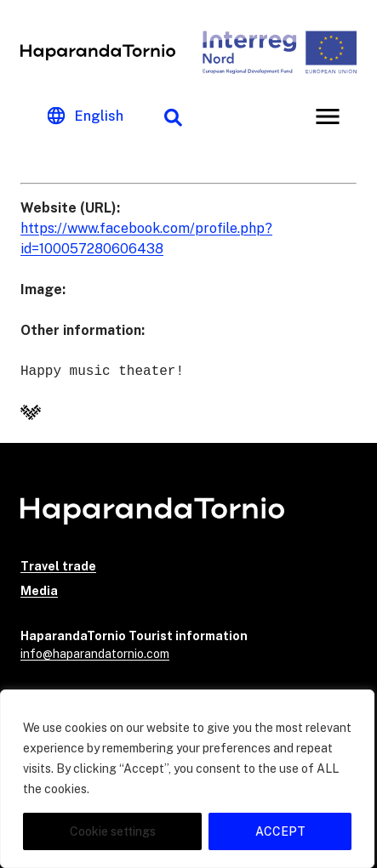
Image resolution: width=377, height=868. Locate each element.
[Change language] (86, 116)
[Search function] (173, 116)
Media (39, 591)
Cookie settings (113, 831)
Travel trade (58, 566)
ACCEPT (280, 831)
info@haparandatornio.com (95, 654)
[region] (187, 779)
